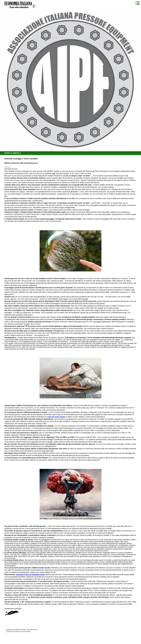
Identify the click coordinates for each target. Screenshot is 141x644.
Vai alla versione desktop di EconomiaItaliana (18, 631)
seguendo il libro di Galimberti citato (30, 575)
